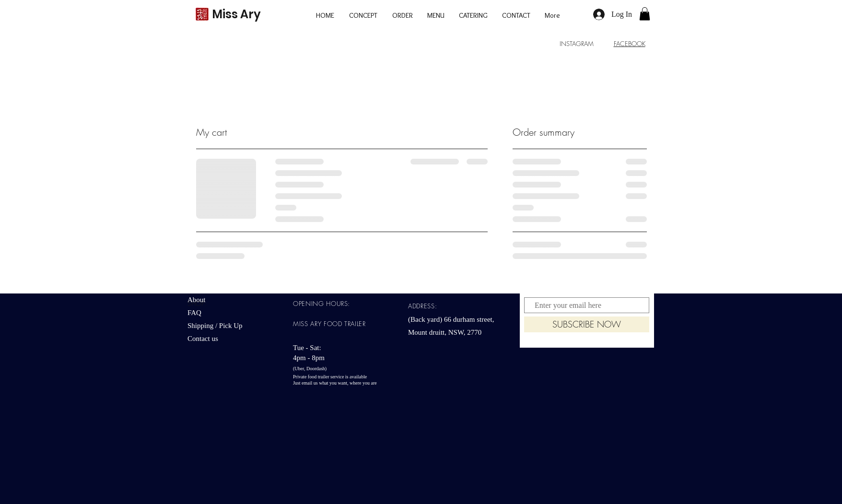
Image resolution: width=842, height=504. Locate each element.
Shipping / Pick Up (216, 326)
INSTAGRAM (577, 44)
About (197, 300)
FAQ (194, 313)
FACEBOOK (630, 44)
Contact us (203, 339)
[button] (645, 14)
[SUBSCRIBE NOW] (587, 324)
